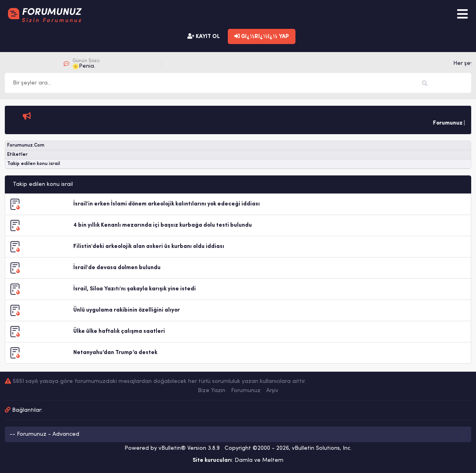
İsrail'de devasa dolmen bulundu (117, 268)
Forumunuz (246, 391)
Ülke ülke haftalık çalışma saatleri (119, 331)
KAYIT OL (204, 36)
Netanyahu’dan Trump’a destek (115, 353)
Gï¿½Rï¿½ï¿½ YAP (262, 36)
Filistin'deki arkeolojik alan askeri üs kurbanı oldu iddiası (149, 247)
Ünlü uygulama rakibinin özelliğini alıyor (127, 310)
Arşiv (272, 391)
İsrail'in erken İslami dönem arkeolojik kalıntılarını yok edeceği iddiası (167, 204)
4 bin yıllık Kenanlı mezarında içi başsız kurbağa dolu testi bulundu (163, 225)
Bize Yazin (212, 391)
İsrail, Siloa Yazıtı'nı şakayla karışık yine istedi (135, 289)
